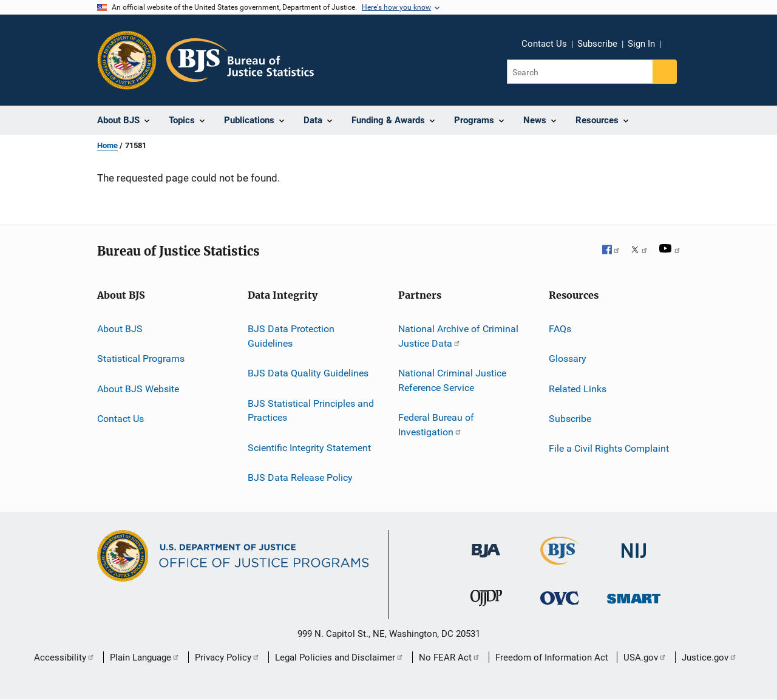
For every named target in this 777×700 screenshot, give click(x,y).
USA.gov (645, 658)
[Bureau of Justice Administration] (486, 560)
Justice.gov (709, 658)
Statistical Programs (141, 358)
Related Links (578, 389)
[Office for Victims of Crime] (560, 607)
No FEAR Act (450, 658)
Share (680, 52)
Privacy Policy (227, 658)
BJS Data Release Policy (300, 477)
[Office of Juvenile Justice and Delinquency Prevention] (486, 608)
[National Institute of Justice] (634, 560)
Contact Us (544, 44)
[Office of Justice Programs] (127, 60)
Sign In (641, 44)
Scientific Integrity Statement (309, 447)
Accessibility (64, 658)
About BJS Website (138, 389)
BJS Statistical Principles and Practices (311, 410)
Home (107, 145)
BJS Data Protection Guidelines (291, 336)
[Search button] (665, 72)
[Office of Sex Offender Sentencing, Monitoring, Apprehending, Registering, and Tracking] (634, 606)
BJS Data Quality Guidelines (308, 373)
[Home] (240, 60)
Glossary (568, 358)
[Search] (581, 72)
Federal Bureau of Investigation (436, 425)
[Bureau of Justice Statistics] (560, 567)
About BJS (120, 329)
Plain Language (145, 658)
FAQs (560, 329)
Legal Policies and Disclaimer (339, 658)
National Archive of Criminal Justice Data (458, 336)
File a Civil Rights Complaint (609, 448)
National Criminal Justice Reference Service (452, 380)
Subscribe (597, 44)
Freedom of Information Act (552, 658)
